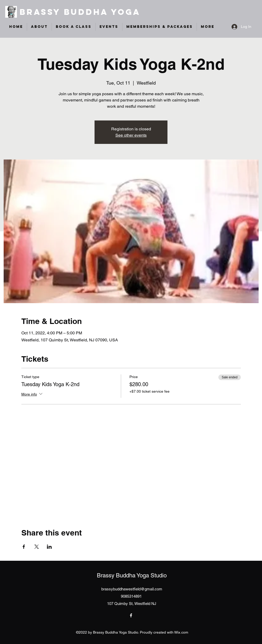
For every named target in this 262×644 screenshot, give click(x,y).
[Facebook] (131, 615)
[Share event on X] (37, 547)
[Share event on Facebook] (24, 547)
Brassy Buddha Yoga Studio (132, 575)
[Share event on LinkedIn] (49, 547)
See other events (131, 135)
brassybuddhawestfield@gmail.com (132, 589)
